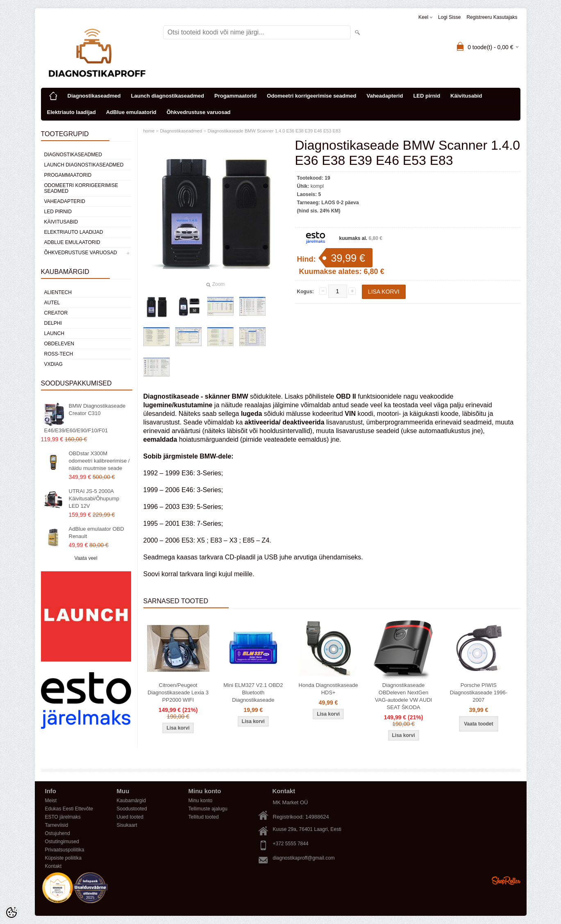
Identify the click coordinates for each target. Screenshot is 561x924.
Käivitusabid (466, 96)
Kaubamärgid (131, 801)
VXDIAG (53, 364)
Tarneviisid (57, 825)
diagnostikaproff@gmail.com (304, 858)
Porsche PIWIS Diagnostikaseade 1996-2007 (479, 692)
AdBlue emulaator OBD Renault (97, 533)
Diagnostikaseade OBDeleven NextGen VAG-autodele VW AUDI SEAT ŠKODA (403, 696)
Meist (51, 801)
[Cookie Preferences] (11, 913)
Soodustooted (132, 809)
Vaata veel (86, 558)
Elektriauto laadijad (72, 112)
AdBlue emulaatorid (131, 112)
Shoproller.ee (506, 881)
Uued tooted (130, 817)
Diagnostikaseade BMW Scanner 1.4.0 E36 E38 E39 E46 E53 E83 (274, 131)
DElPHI (53, 323)
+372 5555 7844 (291, 844)
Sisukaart (127, 825)
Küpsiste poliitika (63, 858)
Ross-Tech (59, 354)
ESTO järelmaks (63, 817)
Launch (54, 333)
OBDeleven (59, 344)
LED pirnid (427, 96)
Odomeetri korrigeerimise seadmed (311, 96)
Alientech (58, 292)
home (149, 131)
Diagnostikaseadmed (94, 96)
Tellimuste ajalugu (208, 809)
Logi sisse (449, 17)
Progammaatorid (235, 96)
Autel (52, 303)
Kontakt (53, 866)
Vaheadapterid (385, 96)
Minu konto (201, 801)
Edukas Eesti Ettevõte (69, 809)
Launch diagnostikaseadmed (168, 96)
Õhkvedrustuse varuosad (199, 112)
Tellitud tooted (204, 817)
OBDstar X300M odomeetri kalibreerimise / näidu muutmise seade (99, 461)
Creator (56, 313)
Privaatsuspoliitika (65, 850)
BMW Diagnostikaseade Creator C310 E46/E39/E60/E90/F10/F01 (85, 418)
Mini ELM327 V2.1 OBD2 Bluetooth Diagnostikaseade (253, 692)
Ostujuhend (58, 833)
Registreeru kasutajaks (492, 17)
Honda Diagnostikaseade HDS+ (328, 689)
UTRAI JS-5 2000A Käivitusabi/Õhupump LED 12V (94, 499)
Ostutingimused (62, 842)
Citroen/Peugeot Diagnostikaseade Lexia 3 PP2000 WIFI (178, 692)
